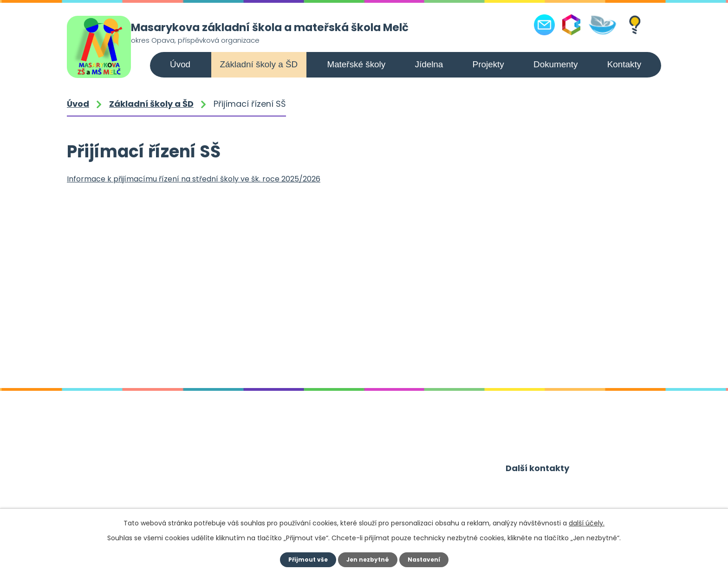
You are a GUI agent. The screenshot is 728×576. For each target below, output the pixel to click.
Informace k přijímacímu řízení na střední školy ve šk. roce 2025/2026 (194, 179)
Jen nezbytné (367, 560)
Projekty (488, 64)
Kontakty (624, 64)
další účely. (587, 523)
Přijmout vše (304, 560)
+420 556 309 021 (131, 500)
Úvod (180, 64)
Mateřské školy (356, 64)
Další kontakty (538, 469)
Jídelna (429, 64)
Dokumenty (556, 64)
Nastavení (427, 560)
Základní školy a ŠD (259, 64)
